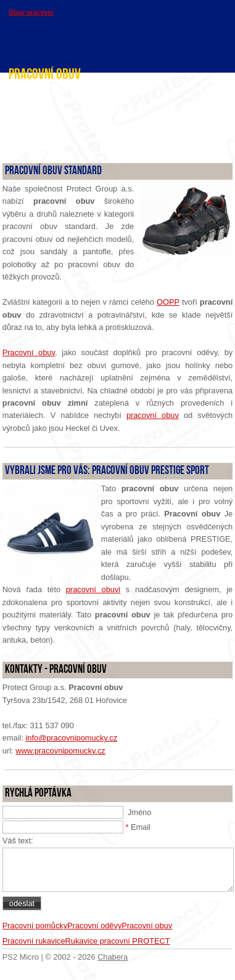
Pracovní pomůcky (35, 926)
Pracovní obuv (29, 352)
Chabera (113, 957)
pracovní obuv (153, 415)
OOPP (168, 302)
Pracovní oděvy (94, 926)
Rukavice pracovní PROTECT (118, 941)
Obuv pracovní (31, 13)
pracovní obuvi (93, 589)
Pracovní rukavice (34, 941)
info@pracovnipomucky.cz (72, 738)
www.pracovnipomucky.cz (60, 751)
